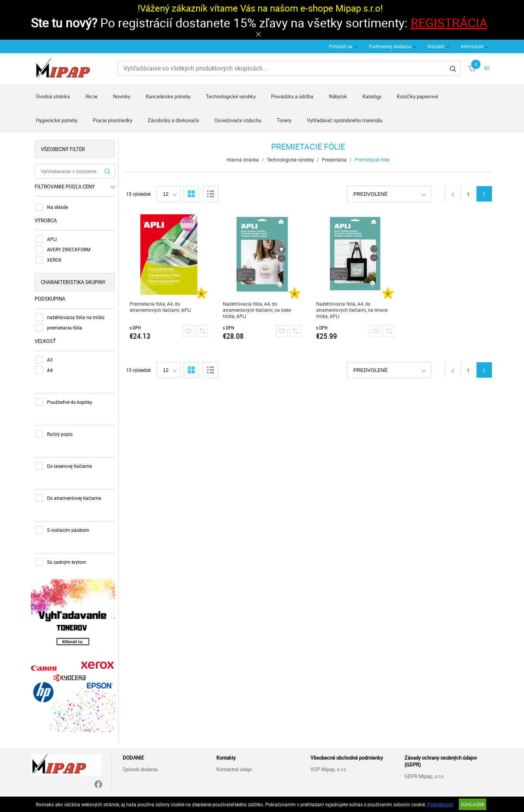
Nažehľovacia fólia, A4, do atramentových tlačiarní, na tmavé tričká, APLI (352, 310)
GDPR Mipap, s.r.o (424, 776)
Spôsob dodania (140, 769)
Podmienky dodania (390, 46)
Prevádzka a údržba (292, 96)
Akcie (91, 96)
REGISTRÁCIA (449, 23)
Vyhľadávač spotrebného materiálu (345, 120)
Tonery (284, 120)
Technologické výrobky (231, 96)
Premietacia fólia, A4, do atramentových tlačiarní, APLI (160, 307)
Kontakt (436, 46)
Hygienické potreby (57, 120)
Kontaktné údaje (234, 769)
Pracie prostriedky (113, 120)
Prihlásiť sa (341, 46)
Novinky (122, 96)
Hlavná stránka (243, 160)
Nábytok (338, 96)
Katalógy (372, 96)
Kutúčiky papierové (417, 96)
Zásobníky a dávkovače (173, 120)
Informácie (472, 46)
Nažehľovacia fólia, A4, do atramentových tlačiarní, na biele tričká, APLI (257, 310)
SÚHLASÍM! (473, 804)
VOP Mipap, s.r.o (328, 769)
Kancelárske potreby (168, 96)
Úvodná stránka (53, 96)
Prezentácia (334, 160)
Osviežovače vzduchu (238, 120)
